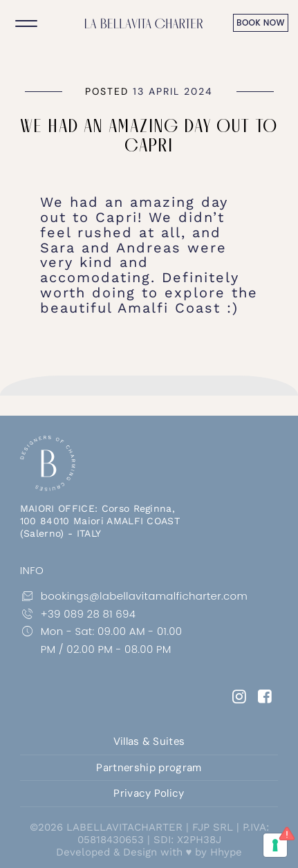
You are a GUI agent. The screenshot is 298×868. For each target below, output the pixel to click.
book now (261, 22)
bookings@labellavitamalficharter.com (110, 596)
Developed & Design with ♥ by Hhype (149, 852)
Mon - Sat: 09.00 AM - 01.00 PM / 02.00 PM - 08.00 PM (101, 639)
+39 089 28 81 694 (78, 614)
